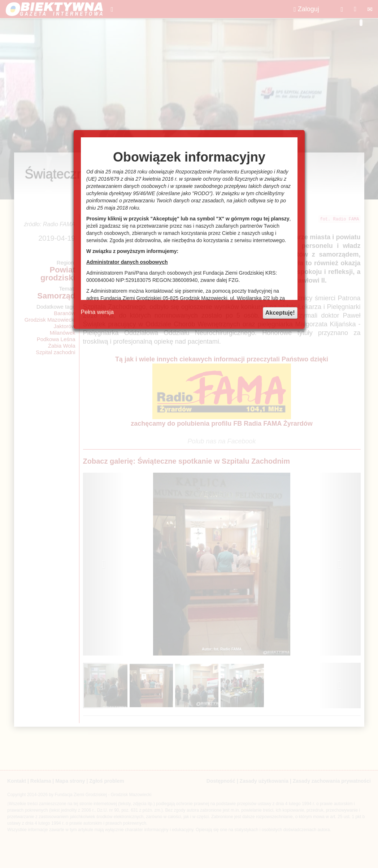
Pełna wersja (97, 312)
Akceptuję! (280, 313)
